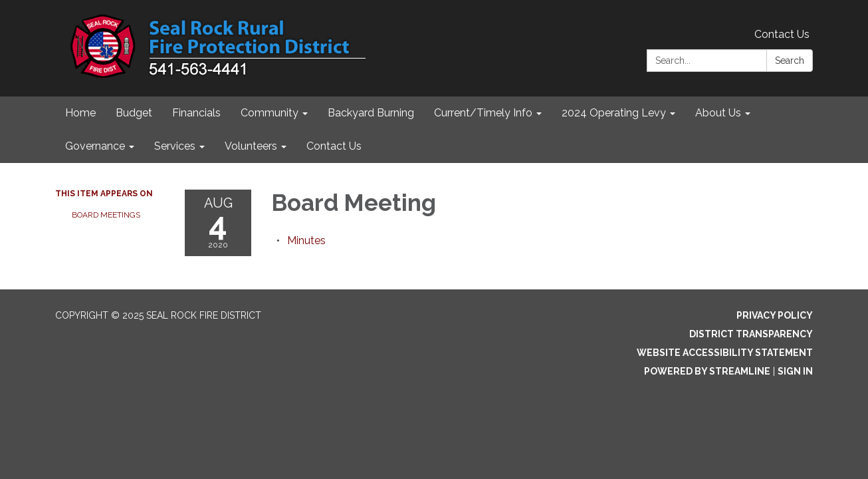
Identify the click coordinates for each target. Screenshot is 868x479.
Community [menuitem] (270, 113)
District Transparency (751, 334)
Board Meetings (106, 215)
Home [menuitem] (80, 113)
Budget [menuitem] (134, 113)
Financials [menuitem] (196, 113)
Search (790, 61)
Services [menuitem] (175, 146)
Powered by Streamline (707, 371)
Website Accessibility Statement (725, 353)
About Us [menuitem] (718, 113)
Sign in (795, 371)
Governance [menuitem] (95, 146)
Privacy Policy (775, 315)
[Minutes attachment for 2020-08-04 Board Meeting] (306, 240)
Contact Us (782, 34)
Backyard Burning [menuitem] (371, 113)
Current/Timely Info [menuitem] (483, 113)
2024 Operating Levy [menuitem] (614, 113)
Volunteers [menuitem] (251, 146)
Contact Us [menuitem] (334, 146)
